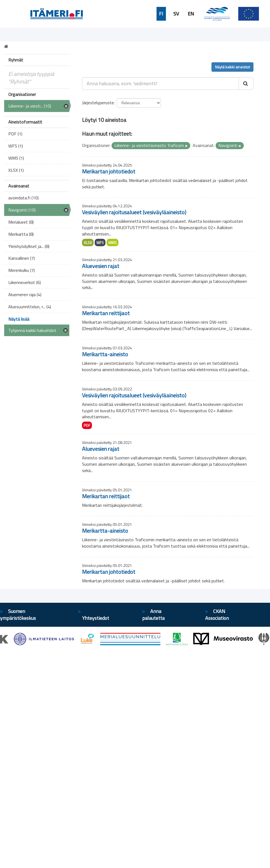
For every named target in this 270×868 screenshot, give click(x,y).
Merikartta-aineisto (105, 354)
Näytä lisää (19, 319)
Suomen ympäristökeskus (18, 615)
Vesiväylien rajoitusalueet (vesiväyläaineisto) (134, 212)
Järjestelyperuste (98, 103)
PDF (87, 425)
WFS (100, 243)
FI (161, 14)
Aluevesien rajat (101, 266)
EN (191, 14)
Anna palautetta (153, 615)
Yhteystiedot (96, 618)
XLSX (88, 243)
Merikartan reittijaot (106, 313)
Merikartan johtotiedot (109, 171)
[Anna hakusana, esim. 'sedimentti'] (160, 84)
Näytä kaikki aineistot (232, 67)
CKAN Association (217, 615)
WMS (112, 243)
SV (176, 14)
